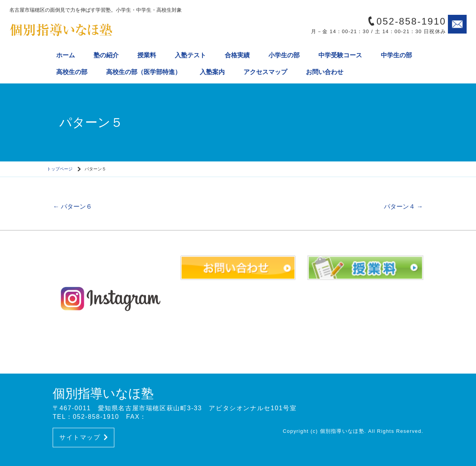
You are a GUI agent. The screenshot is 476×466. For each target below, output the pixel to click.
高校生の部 (72, 72)
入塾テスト (190, 55)
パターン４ (403, 206)
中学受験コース (340, 55)
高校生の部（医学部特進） (144, 72)
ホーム (66, 55)
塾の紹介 (106, 55)
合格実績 (237, 55)
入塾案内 (212, 72)
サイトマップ (83, 437)
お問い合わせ (325, 72)
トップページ (60, 169)
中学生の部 (396, 55)
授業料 (147, 55)
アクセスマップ (265, 72)
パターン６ (73, 206)
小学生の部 (284, 55)
